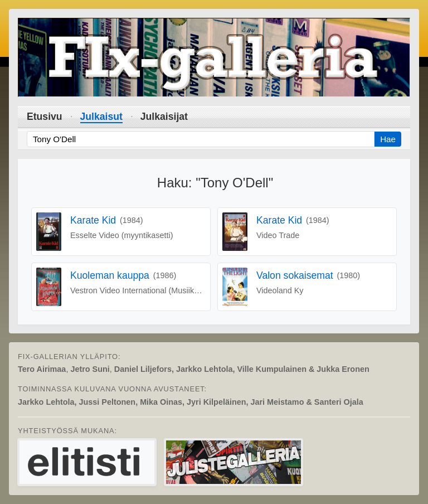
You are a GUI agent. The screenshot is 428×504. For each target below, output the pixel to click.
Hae (388, 139)
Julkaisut (101, 117)
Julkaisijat (164, 117)
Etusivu (45, 117)
